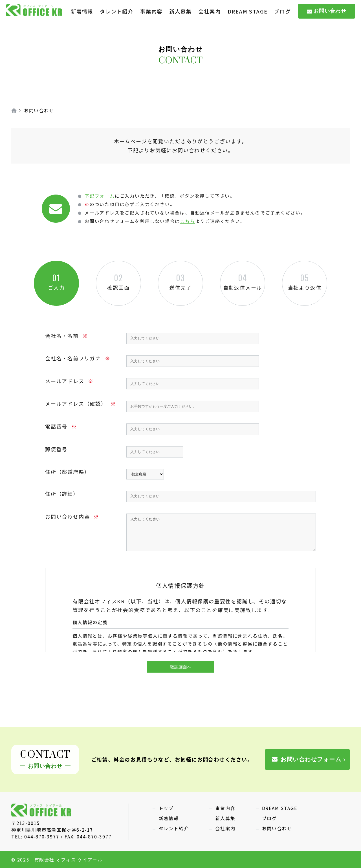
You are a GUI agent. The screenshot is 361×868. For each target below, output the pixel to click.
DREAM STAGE (248, 11)
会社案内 (209, 11)
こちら (187, 221)
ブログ (282, 11)
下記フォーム (100, 196)
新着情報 (82, 11)
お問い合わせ (330, 11)
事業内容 (151, 11)
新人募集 (180, 11)
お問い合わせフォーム (311, 759)
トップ (166, 808)
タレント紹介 (117, 11)
